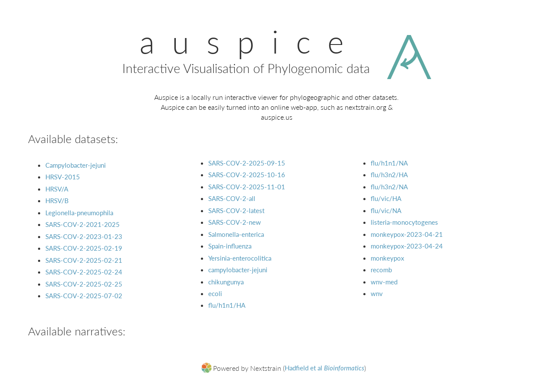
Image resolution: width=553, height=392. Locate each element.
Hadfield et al (324, 368)
